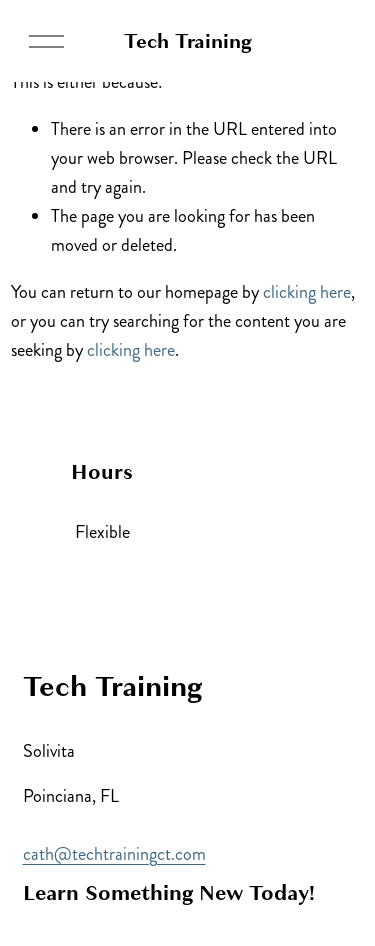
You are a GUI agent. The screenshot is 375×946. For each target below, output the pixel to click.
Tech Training (188, 41)
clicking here (307, 292)
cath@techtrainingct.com (114, 854)
